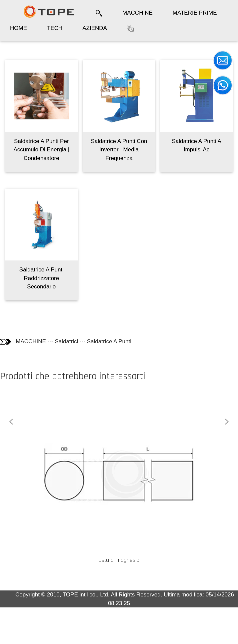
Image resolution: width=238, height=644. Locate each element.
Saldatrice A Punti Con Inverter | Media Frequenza (119, 150)
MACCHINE (137, 13)
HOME (18, 28)
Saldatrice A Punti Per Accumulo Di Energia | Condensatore (41, 150)
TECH (55, 28)
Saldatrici (66, 341)
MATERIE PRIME (195, 13)
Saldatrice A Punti (109, 341)
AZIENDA (95, 28)
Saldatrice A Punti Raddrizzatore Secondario (41, 278)
